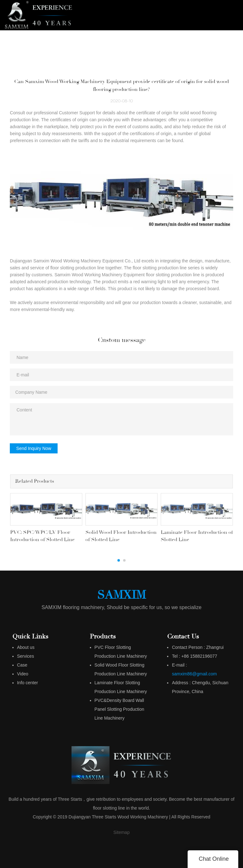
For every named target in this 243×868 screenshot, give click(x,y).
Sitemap (121, 830)
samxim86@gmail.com (194, 672)
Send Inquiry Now (34, 448)
